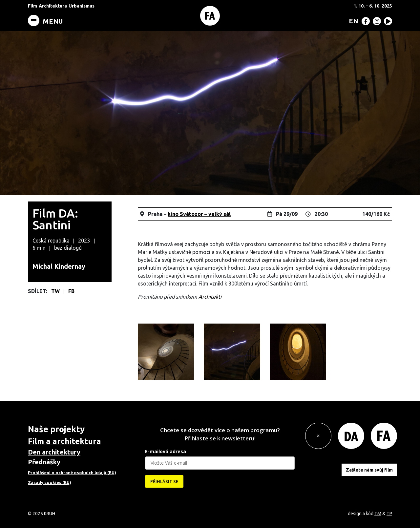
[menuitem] (352, 21)
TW (56, 291)
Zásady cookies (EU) (50, 482)
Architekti (210, 297)
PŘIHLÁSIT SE (164, 481)
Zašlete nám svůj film (369, 470)
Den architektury (54, 452)
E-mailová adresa (166, 451)
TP (389, 514)
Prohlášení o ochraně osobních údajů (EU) (72, 473)
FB (71, 291)
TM (378, 514)
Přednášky (44, 462)
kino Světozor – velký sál (199, 214)
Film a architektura (64, 441)
